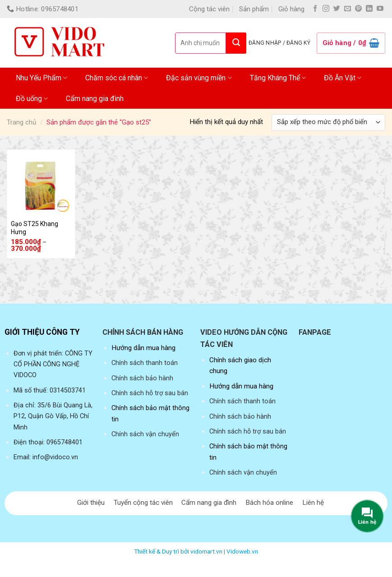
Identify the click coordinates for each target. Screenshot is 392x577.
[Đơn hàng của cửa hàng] (328, 122)
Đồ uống (32, 99)
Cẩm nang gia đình (95, 99)
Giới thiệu (91, 503)
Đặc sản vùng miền (199, 78)
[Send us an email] (348, 9)
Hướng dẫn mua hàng (143, 348)
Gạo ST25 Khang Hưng (35, 228)
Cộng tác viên (209, 9)
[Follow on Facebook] (315, 9)
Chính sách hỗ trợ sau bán (150, 393)
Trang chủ (21, 122)
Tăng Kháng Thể (278, 78)
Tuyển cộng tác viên (143, 503)
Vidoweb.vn (242, 551)
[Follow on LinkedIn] (369, 9)
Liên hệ (313, 503)
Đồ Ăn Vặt (343, 78)
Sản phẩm (254, 9)
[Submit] (236, 43)
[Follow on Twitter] (337, 9)
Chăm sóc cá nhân (117, 78)
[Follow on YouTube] (380, 9)
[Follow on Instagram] (326, 9)
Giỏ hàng (291, 9)
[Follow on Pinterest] (358, 9)
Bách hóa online (269, 503)
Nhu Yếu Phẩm (42, 78)
